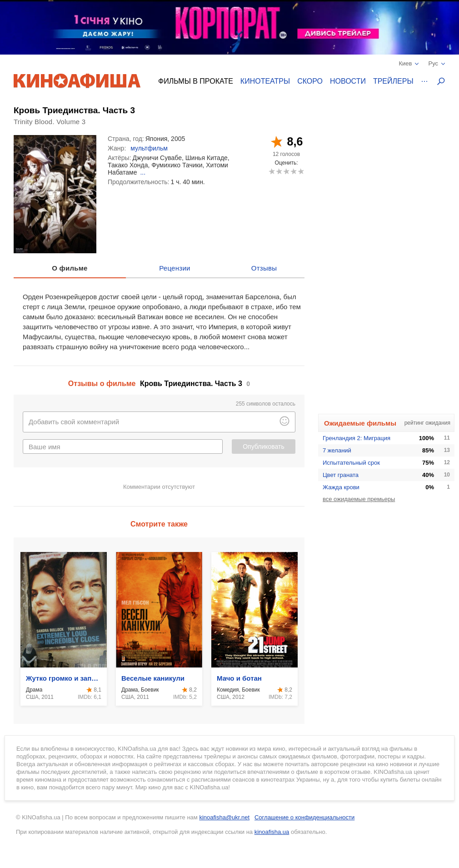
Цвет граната (341, 475)
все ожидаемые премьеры (359, 499)
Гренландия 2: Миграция (357, 438)
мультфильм (149, 148)
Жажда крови (341, 487)
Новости (348, 81)
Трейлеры (393, 81)
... (143, 172)
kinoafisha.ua (272, 832)
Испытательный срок (351, 463)
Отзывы (264, 268)
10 (301, 171)
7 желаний (337, 450)
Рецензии (175, 268)
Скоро (310, 81)
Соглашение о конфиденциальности (304, 817)
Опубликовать (264, 447)
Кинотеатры (265, 81)
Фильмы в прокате (196, 81)
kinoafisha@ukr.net (224, 817)
